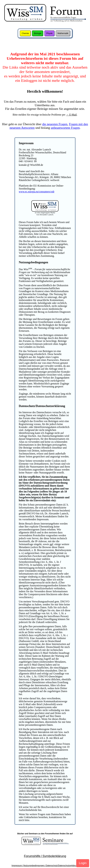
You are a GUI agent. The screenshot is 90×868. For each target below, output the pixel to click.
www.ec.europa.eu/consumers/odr (37, 192)
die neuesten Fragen (55, 124)
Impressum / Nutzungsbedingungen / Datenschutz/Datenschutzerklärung (45, 865)
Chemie (25, 33)
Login (83, 863)
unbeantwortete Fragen (65, 128)
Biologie (38, 33)
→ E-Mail (71, 115)
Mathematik (63, 33)
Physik (50, 33)
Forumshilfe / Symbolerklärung (45, 856)
